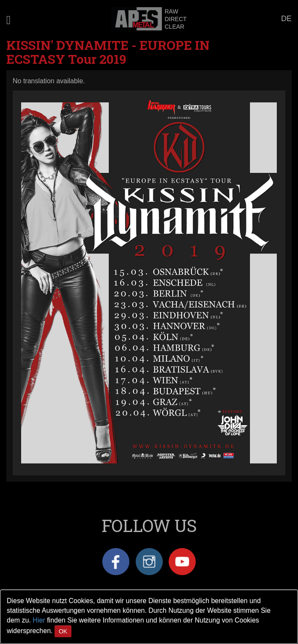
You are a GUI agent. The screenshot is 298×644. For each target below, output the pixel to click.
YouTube (182, 562)
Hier (39, 620)
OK (63, 631)
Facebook (116, 562)
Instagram (149, 562)
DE (286, 19)
